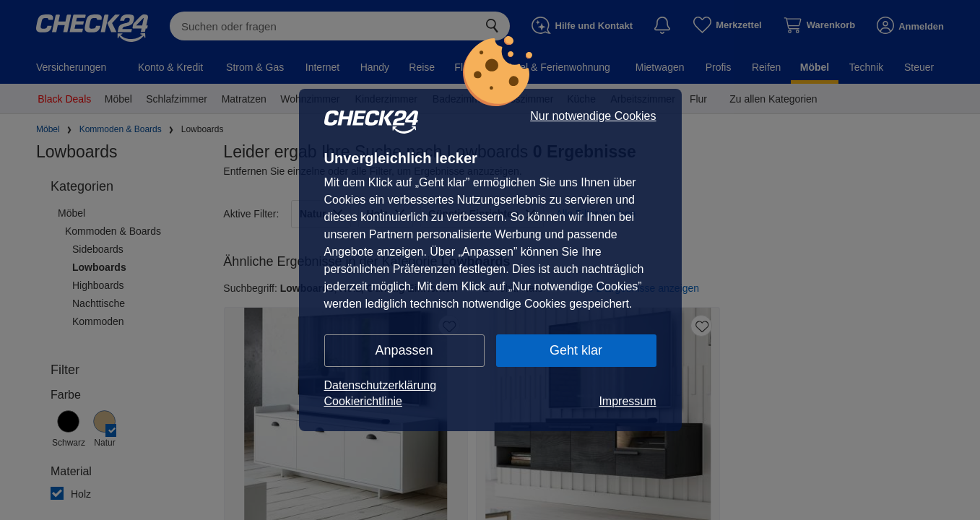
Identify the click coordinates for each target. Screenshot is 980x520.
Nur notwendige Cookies (593, 116)
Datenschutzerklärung (381, 385)
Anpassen (404, 350)
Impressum (627, 401)
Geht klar (576, 350)
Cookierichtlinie (364, 401)
